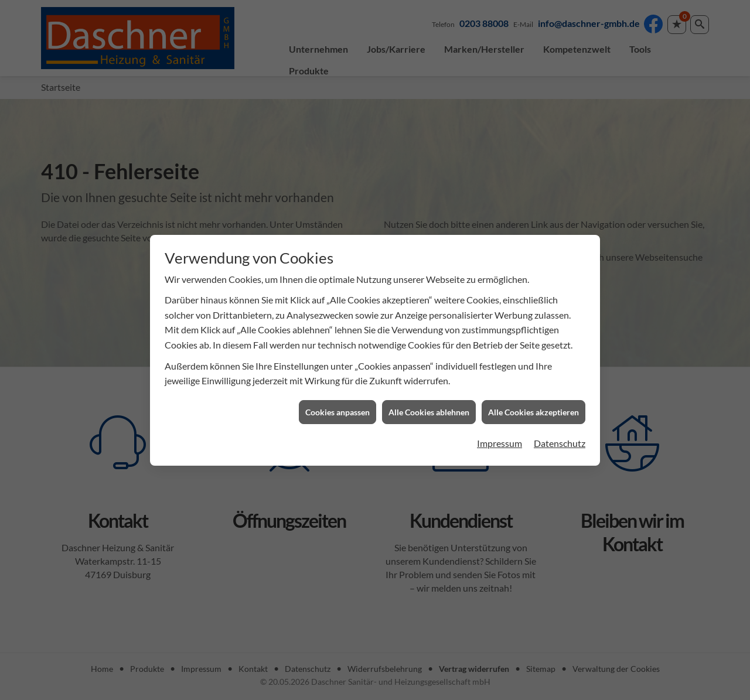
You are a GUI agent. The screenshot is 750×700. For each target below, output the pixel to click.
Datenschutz (560, 438)
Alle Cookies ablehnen (429, 407)
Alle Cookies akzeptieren (533, 407)
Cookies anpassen (337, 407)
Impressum (500, 438)
